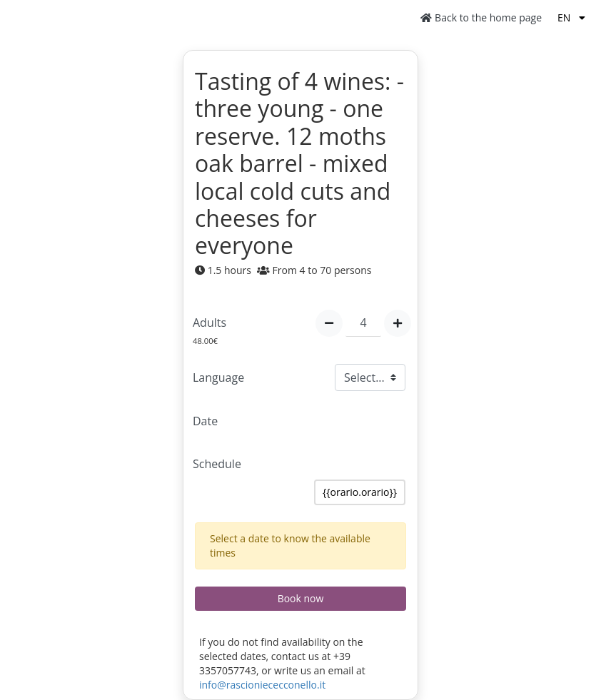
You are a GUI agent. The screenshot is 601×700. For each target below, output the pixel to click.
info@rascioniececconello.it (262, 685)
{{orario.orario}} (360, 492)
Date (205, 421)
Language (218, 377)
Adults (209, 323)
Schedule (217, 464)
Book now (301, 598)
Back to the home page (481, 17)
